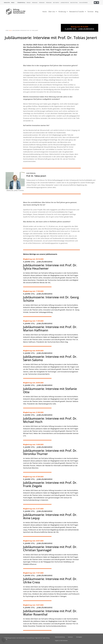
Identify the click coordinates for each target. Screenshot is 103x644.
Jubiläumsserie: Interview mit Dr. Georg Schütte (51, 299)
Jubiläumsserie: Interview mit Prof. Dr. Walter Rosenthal (50, 613)
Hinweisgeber (79, 637)
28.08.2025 (40, 383)
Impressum (70, 637)
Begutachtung (74, 3)
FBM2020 (29, 3)
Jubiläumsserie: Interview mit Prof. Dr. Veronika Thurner (50, 452)
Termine (90, 12)
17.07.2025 (40, 573)
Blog (97, 12)
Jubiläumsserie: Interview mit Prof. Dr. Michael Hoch (50, 420)
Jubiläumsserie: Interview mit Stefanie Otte (50, 390)
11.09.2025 (40, 321)
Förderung (63, 12)
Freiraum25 (42, 3)
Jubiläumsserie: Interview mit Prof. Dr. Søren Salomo (50, 358)
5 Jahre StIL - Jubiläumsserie (38, 262)
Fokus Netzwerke (83, 3)
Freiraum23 (35, 3)
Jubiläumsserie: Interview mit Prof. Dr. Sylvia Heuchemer (50, 267)
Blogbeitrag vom (29, 259)
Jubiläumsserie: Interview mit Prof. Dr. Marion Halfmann (50, 329)
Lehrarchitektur (65, 3)
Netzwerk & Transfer (78, 12)
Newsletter (7, 3)
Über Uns (53, 12)
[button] (4, 640)
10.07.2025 (40, 605)
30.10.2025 (40, 259)
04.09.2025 (40, 351)
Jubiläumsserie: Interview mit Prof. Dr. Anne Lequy (50, 516)
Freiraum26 (49, 3)
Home (45, 12)
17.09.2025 (40, 291)
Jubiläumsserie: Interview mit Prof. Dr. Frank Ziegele (50, 484)
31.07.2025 (40, 509)
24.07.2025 (40, 541)
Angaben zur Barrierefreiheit (61, 641)
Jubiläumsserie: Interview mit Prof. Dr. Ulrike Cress (50, 581)
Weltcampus (56, 3)
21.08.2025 (40, 412)
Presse (13, 3)
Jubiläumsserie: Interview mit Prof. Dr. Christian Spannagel (50, 549)
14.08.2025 (40, 444)
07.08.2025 (40, 477)
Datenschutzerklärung (60, 637)
